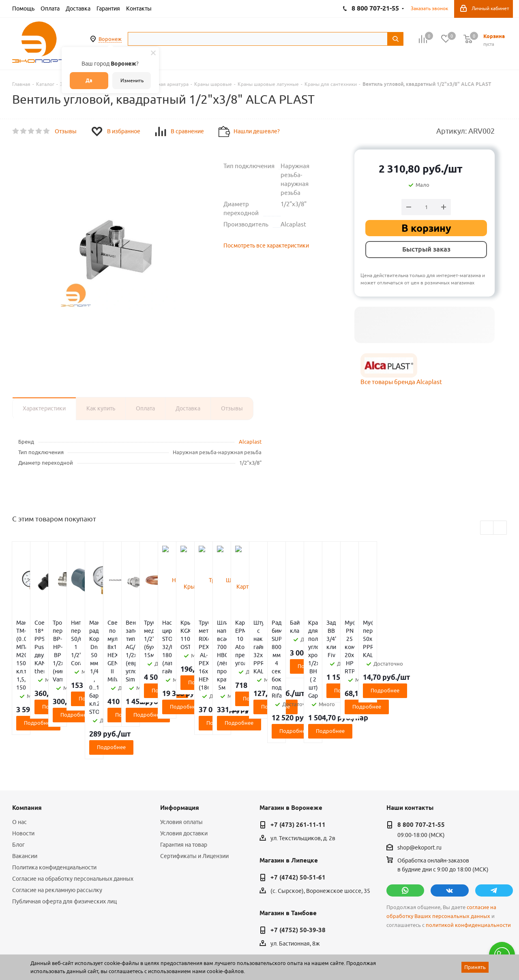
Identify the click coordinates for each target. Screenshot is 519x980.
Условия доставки (184, 769)
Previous (487, 528)
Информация (180, 743)
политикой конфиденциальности (468, 860)
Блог (18, 780)
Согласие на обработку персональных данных (73, 814)
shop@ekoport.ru (419, 783)
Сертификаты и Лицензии (194, 791)
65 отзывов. (114, 953)
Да (89, 80)
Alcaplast (250, 442)
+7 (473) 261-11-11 (298, 760)
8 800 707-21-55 (421, 760)
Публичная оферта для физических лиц (64, 837)
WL (68, 944)
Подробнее (53, 674)
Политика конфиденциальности (54, 803)
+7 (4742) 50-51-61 (298, 813)
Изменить (132, 80)
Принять (475, 967)
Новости (23, 769)
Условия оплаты (181, 757)
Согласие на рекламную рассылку (57, 825)
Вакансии (25, 791)
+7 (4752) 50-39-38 (298, 865)
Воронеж (110, 39)
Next (500, 528)
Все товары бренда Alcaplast (401, 382)
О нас (19, 757)
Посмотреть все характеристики (266, 246)
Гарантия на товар (184, 780)
